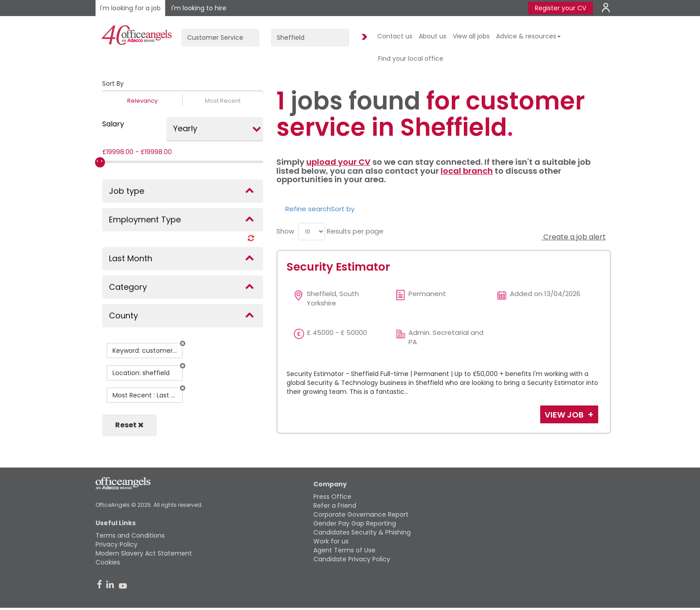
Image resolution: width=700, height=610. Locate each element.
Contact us (395, 36)
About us (433, 36)
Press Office (332, 497)
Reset (129, 425)
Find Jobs (363, 37)
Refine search (308, 209)
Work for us (331, 541)
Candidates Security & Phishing (362, 532)
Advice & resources (528, 36)
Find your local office (411, 58)
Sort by (343, 209)
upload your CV (338, 162)
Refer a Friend (335, 506)
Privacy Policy (117, 544)
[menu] (312, 232)
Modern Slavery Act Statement (144, 553)
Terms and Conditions (130, 535)
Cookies (108, 562)
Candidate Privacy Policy (352, 559)
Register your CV (560, 8)
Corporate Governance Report (361, 514)
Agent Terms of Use (344, 550)
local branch (467, 171)
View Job (565, 415)
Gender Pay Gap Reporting (355, 523)
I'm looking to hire (199, 8)
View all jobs (471, 36)
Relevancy (142, 101)
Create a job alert (574, 237)
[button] (183, 343)
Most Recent (223, 101)
